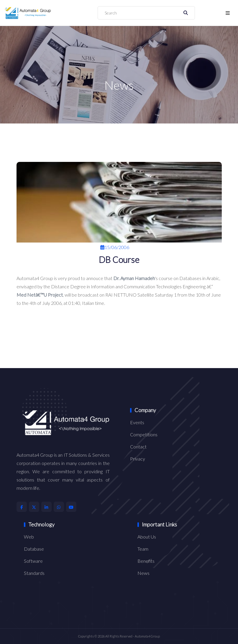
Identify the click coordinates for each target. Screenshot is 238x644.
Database (34, 549)
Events (137, 422)
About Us (147, 537)
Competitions (144, 434)
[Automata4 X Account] (34, 507)
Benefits (146, 561)
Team (143, 549)
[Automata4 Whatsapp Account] (59, 507)
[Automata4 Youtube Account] (71, 507)
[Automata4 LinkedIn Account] (46, 507)
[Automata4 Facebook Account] (22, 507)
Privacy (138, 459)
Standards (34, 573)
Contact (138, 447)
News (143, 573)
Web (29, 537)
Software (33, 561)
